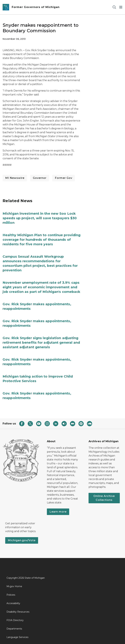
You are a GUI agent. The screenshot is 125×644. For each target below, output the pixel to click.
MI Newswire (15, 178)
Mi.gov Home (14, 586)
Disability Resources (18, 612)
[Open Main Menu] (121, 7)
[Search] (114, 7)
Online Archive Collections (104, 498)
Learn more (58, 512)
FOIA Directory (15, 620)
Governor (40, 178)
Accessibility (13, 603)
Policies (11, 595)
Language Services (17, 637)
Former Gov (64, 178)
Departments (14, 629)
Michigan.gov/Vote (22, 540)
